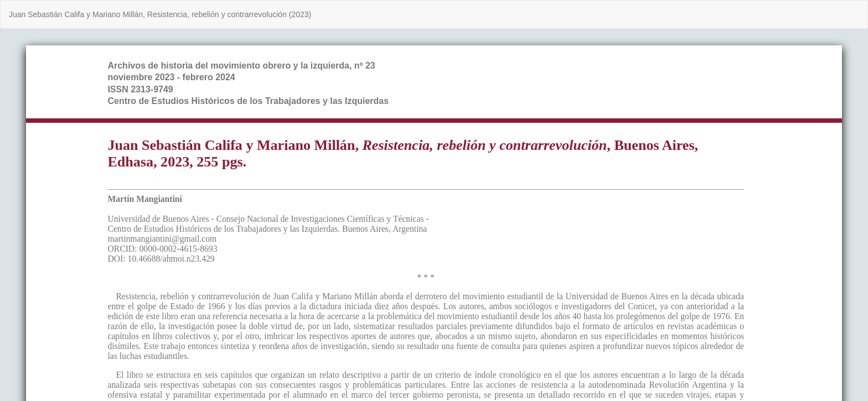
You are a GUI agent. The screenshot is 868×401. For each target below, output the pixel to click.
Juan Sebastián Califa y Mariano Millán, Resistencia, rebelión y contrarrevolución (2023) (160, 14)
